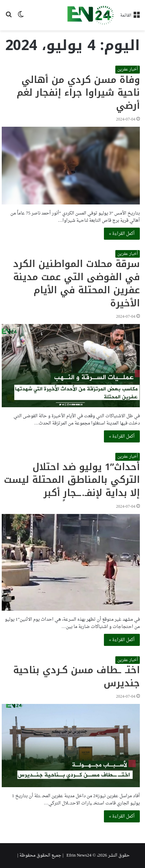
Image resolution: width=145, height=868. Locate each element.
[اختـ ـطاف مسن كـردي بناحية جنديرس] (71, 746)
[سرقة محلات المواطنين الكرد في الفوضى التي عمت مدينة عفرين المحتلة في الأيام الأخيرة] (71, 366)
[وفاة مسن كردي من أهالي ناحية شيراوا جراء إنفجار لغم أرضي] (71, 166)
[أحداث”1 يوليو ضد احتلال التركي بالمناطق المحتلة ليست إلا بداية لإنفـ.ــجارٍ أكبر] (71, 562)
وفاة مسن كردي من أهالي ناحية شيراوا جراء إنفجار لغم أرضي (78, 93)
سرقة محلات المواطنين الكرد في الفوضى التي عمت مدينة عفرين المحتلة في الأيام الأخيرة (76, 283)
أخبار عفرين (128, 69)
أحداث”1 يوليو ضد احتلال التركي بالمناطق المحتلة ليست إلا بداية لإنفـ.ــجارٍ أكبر (72, 480)
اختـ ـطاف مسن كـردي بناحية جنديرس (76, 677)
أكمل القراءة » (122, 234)
